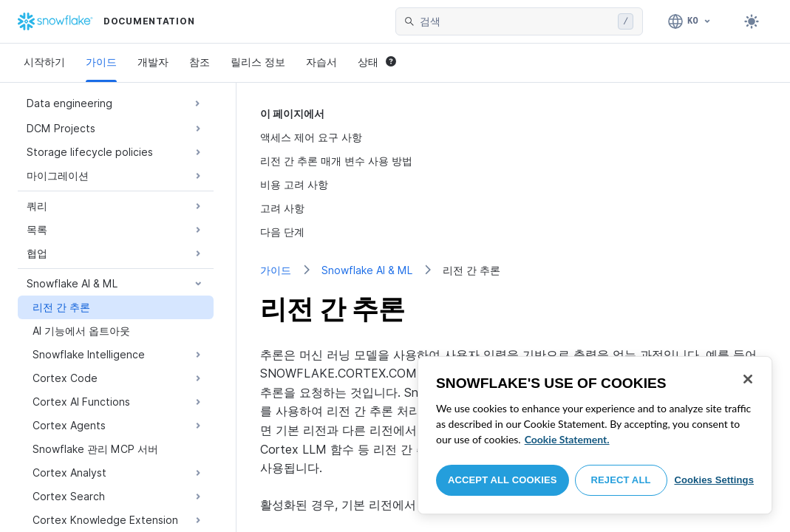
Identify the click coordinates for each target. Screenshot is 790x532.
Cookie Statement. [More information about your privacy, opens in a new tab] (567, 439)
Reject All (621, 480)
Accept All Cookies (503, 480)
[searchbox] (516, 21)
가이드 (101, 62)
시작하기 (44, 62)
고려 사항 (282, 208)
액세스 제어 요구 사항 (311, 137)
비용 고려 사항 (294, 184)
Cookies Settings (714, 480)
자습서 (321, 62)
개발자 (153, 62)
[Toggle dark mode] (752, 21)
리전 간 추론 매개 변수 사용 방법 (336, 161)
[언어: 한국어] (690, 21)
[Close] (748, 379)
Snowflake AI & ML (367, 270)
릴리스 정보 (258, 62)
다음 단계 (282, 232)
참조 (200, 62)
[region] (595, 435)
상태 (377, 62)
